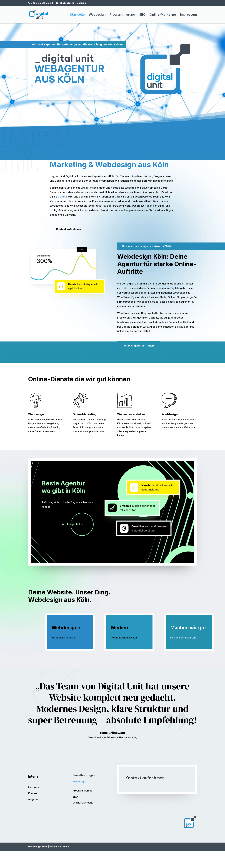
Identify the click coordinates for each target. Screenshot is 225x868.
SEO (142, 15)
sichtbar (62, 197)
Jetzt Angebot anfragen (139, 346)
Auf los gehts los (72, 524)
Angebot (33, 799)
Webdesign (97, 15)
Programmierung (122, 15)
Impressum (189, 15)
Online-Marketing (163, 15)
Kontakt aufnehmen (47, 95)
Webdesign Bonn (38, 847)
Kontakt (33, 793)
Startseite (77, 15)
